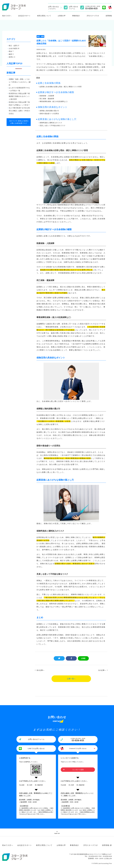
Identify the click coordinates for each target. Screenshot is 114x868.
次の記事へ (102, 672)
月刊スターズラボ (93, 16)
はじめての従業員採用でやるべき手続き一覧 (19, 89)
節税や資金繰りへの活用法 (49, 115)
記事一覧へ (71, 680)
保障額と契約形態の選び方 (49, 112)
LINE (83, 660)
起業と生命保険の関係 (49, 85)
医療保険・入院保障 (47, 98)
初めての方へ (7, 16)
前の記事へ (40, 672)
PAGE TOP (57, 835)
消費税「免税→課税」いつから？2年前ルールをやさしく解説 (20, 82)
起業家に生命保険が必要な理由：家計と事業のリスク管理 (61, 88)
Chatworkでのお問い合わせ (78, 750)
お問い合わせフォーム (36, 741)
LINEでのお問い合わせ (36, 750)
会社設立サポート (24, 16)
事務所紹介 (76, 16)
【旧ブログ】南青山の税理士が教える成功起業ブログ (19, 122)
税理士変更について (44, 16)
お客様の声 (62, 16)
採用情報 (106, 847)
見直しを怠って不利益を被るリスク (52, 127)
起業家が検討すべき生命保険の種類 (56, 94)
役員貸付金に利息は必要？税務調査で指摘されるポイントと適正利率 (19, 96)
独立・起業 (40, 36)
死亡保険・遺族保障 (47, 100)
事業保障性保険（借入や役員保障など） (54, 103)
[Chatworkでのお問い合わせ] (110, 8)
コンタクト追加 (78, 771)
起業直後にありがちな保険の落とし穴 (57, 121)
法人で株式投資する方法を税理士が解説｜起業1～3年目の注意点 (19, 111)
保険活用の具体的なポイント (53, 109)
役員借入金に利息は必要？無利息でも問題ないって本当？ (19, 104)
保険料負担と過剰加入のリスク (51, 124)
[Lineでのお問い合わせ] (104, 7)
